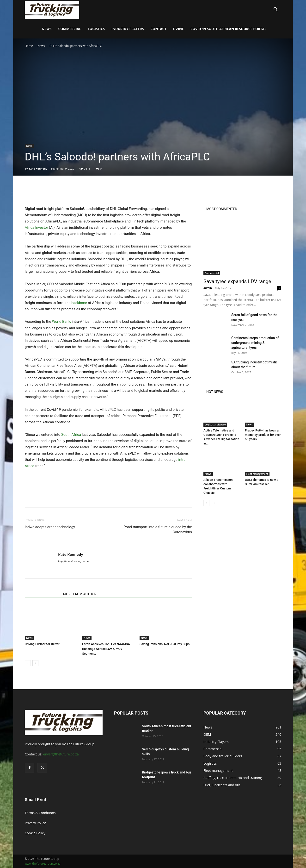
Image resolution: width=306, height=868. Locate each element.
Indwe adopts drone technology (50, 527)
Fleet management (257, 474)
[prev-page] (28, 663)
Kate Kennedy (38, 168)
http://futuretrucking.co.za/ (74, 561)
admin (208, 288)
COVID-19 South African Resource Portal (228, 29)
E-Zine (178, 29)
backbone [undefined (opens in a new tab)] (79, 303)
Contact (158, 29)
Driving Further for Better (42, 644)
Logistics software (215, 424)
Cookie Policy (35, 833)
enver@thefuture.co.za (61, 754)
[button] (275, 10)
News (47, 29)
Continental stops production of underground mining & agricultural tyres (255, 343)
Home (29, 46)
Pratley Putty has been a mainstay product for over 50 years (263, 435)
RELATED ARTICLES (43, 594)
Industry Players (128, 29)
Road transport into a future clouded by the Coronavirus (158, 529)
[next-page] (35, 663)
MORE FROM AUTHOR (80, 594)
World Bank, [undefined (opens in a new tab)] (62, 322)
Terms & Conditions (40, 813)
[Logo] (52, 10)
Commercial (70, 29)
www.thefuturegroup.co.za (43, 864)
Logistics (96, 29)
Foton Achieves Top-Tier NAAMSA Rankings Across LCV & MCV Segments (106, 649)
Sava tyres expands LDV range (237, 281)
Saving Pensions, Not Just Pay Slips (165, 644)
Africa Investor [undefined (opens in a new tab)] (36, 228)
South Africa (71, 435)
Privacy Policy (35, 823)
